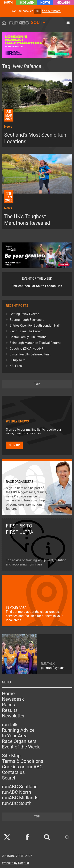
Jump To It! (18, 360)
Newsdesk (13, 699)
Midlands (64, 3)
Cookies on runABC (22, 767)
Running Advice (18, 730)
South (8, 3)
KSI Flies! (16, 366)
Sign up (14, 445)
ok (38, 11)
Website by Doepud (15, 863)
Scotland (27, 3)
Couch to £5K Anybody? (26, 349)
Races (8, 705)
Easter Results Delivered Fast (30, 354)
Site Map (11, 756)
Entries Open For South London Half (35, 325)
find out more (51, 11)
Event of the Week (21, 747)
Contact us (13, 772)
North (45, 3)
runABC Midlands (20, 798)
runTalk (10, 725)
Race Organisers (19, 741)
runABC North (16, 792)
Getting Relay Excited (24, 314)
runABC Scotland (20, 787)
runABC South (17, 803)
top (37, 384)
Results (10, 710)
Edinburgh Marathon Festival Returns (36, 343)
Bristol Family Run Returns (28, 337)
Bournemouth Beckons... (27, 320)
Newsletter (13, 716)
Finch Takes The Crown (26, 331)
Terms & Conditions (23, 761)
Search (9, 778)
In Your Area (15, 736)
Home (8, 694)
